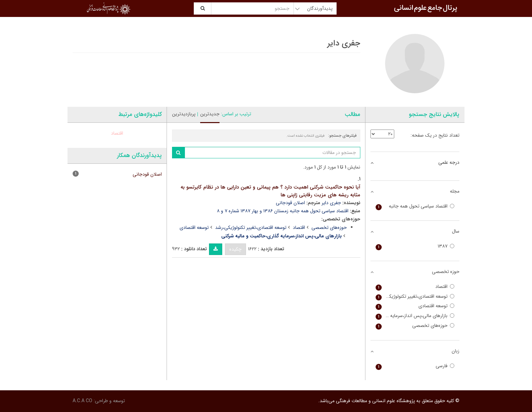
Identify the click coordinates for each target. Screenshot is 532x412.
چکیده (235, 249)
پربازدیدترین (184, 114)
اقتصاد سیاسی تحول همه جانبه (415, 206)
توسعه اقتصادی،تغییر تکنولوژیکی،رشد (251, 228)
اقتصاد (299, 228)
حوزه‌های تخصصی (329, 228)
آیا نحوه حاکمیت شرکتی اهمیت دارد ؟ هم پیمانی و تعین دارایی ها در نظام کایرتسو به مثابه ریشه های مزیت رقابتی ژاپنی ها (270, 191)
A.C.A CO (82, 401)
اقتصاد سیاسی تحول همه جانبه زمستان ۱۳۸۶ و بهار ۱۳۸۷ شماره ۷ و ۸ (283, 211)
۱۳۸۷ (415, 246)
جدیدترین (210, 114)
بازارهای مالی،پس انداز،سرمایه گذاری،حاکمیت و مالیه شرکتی (415, 316)
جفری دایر (331, 203)
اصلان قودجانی (290, 203)
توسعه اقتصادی (194, 228)
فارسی (415, 366)
